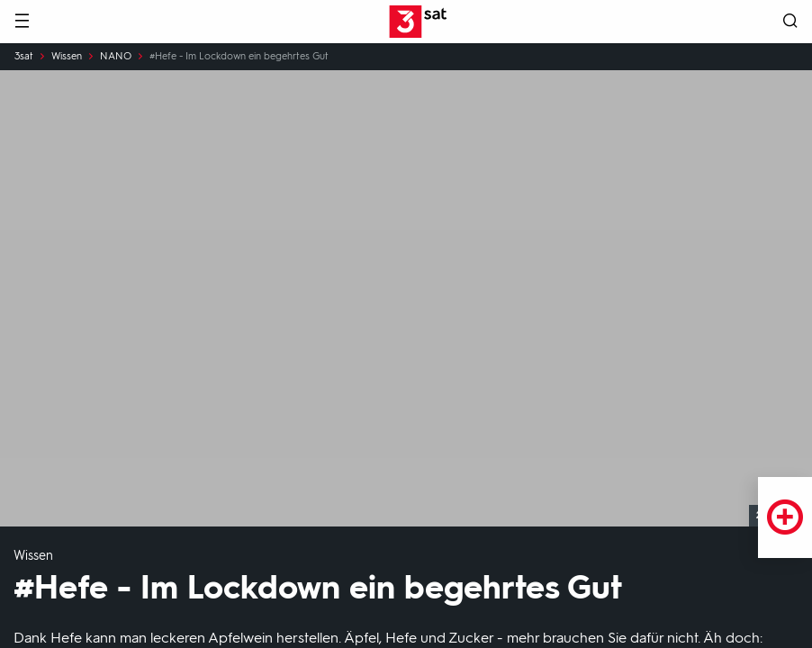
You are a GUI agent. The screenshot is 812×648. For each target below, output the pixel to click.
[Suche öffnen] (790, 22)
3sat (24, 57)
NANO (116, 57)
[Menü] (22, 22)
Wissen (67, 57)
